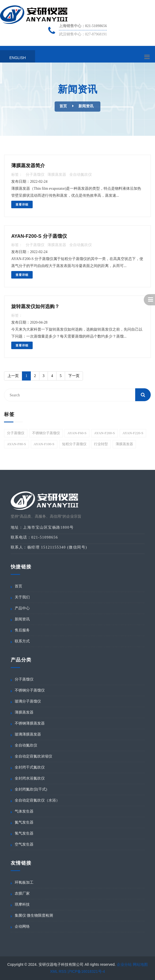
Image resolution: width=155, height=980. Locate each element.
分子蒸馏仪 (35, 175)
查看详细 (22, 204)
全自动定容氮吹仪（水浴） (37, 800)
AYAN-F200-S (105, 433)
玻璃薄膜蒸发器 (28, 734)
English (18, 58)
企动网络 (22, 926)
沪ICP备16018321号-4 (86, 971)
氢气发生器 (24, 833)
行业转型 (101, 444)
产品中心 (22, 608)
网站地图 (140, 964)
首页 (63, 106)
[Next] (74, 376)
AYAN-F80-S (16, 444)
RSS (63, 971)
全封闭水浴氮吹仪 (30, 778)
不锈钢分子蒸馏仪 (46, 433)
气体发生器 (24, 811)
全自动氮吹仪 (81, 175)
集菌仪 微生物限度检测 (34, 915)
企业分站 (124, 964)
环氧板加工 (24, 882)
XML (54, 971)
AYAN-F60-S (77, 433)
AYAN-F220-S (133, 433)
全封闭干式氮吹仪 (30, 767)
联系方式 (22, 641)
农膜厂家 (22, 893)
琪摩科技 (22, 904)
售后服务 (22, 630)
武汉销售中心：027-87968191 (83, 34)
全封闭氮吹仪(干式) (31, 789)
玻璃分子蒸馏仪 (28, 701)
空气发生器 (24, 844)
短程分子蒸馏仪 (74, 444)
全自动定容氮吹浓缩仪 (33, 756)
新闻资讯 (86, 106)
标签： (17, 175)
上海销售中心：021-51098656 (83, 26)
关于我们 (22, 597)
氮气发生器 (24, 822)
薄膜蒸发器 (57, 175)
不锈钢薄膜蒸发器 (30, 723)
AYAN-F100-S (44, 444)
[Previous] (13, 376)
